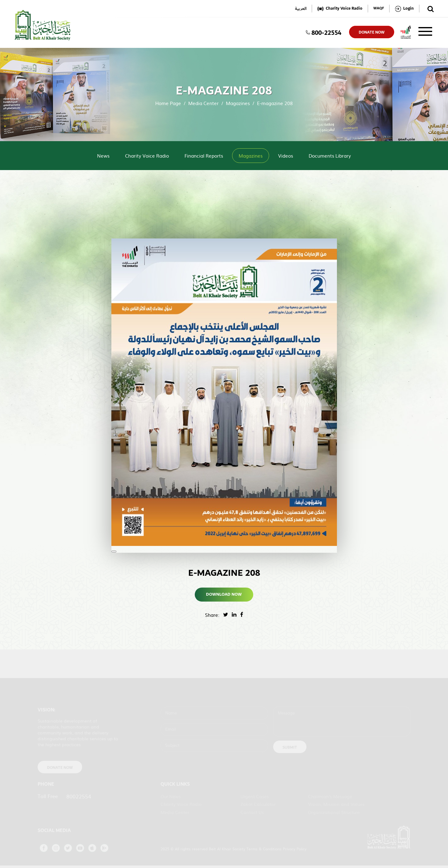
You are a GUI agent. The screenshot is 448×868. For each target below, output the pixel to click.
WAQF (379, 9)
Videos (286, 156)
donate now (372, 32)
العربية (301, 9)
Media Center (203, 103)
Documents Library (330, 156)
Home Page (168, 103)
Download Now (224, 594)
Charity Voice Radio (147, 156)
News (103, 156)
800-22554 (324, 32)
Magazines (238, 103)
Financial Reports (204, 156)
